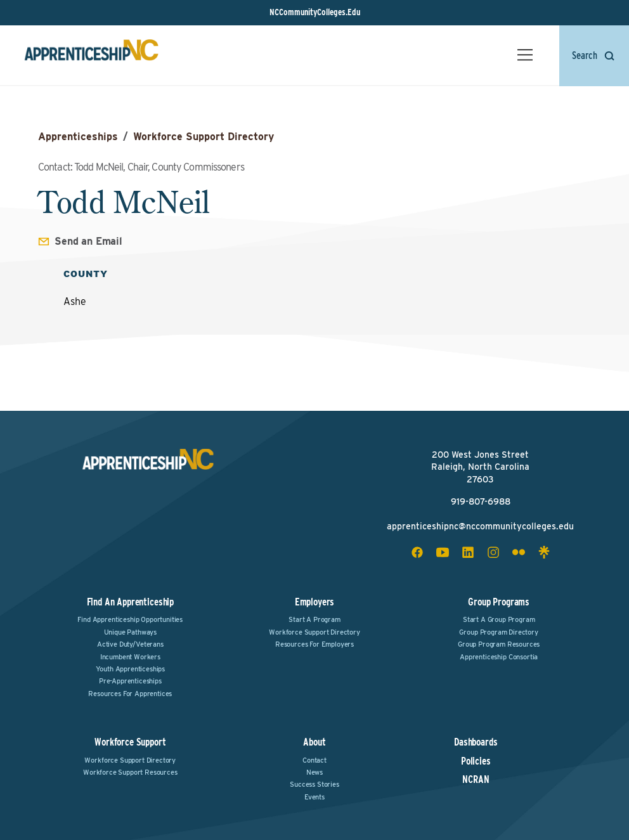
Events (314, 797)
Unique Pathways (131, 632)
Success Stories (314, 784)
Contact (314, 760)
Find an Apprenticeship (130, 602)
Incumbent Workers (130, 657)
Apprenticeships (78, 137)
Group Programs (499, 602)
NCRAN (476, 780)
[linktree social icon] (544, 552)
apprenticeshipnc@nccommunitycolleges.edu (480, 526)
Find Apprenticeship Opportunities (130, 619)
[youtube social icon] (443, 552)
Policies (476, 761)
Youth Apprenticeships (131, 669)
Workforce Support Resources (130, 772)
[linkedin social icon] (468, 552)
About (314, 742)
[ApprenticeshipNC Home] (93, 56)
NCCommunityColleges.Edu (315, 12)
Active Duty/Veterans (130, 644)
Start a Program (314, 619)
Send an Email (88, 241)
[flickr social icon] (519, 552)
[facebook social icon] (417, 552)
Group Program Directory (498, 632)
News (314, 772)
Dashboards (476, 742)
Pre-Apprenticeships (130, 681)
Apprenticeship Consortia (499, 657)
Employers (315, 602)
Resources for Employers (314, 644)
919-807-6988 (481, 501)
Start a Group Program (499, 619)
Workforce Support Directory (204, 137)
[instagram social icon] (493, 552)
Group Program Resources (499, 644)
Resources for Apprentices (130, 694)
